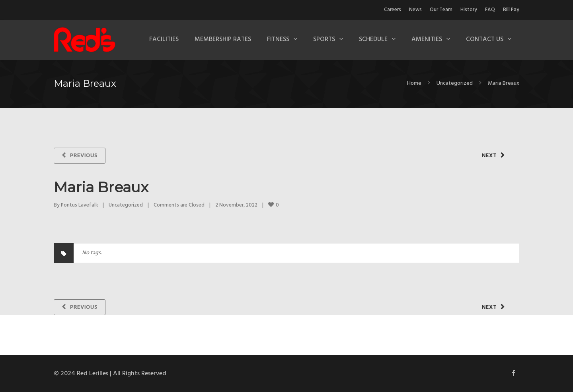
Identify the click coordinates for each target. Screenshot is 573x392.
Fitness (278, 39)
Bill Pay (511, 10)
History (469, 10)
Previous (84, 156)
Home (414, 83)
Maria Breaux (101, 187)
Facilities (164, 39)
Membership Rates (223, 39)
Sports (324, 39)
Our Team (441, 10)
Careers (393, 10)
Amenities (427, 39)
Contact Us (485, 39)
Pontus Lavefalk (79, 205)
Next (489, 156)
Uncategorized (455, 83)
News (415, 10)
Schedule (373, 39)
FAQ (490, 10)
